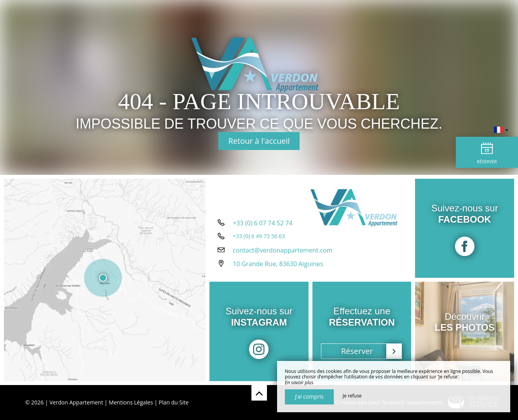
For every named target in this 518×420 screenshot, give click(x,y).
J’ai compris (309, 396)
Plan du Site (174, 402)
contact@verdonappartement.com (283, 250)
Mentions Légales (131, 402)
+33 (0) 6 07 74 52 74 (262, 223)
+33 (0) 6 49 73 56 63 (259, 236)
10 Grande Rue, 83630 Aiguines (278, 264)
